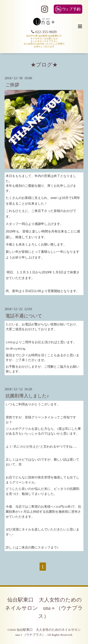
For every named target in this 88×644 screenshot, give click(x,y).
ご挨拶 (12, 85)
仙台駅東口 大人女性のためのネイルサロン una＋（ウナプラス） (44, 608)
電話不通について (24, 316)
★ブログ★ (44, 65)
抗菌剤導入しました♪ (27, 396)
